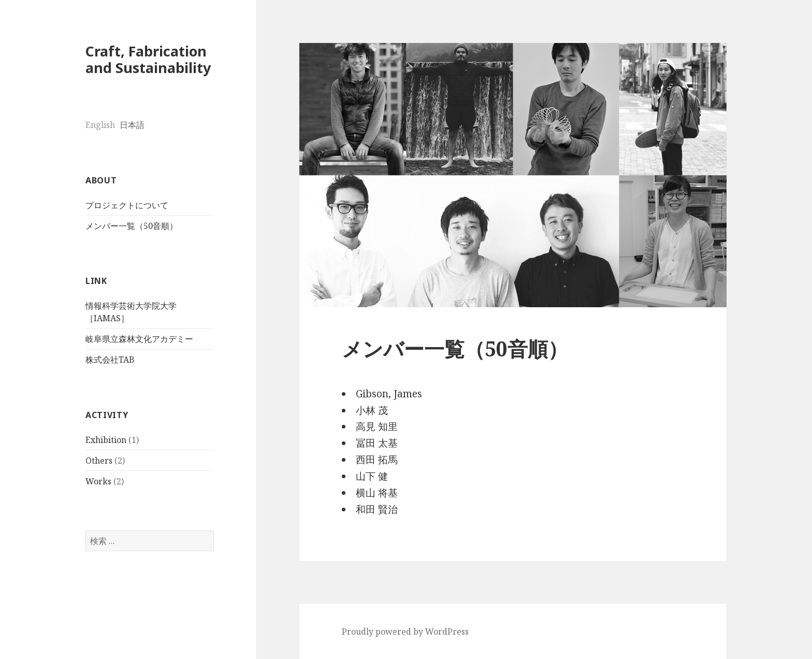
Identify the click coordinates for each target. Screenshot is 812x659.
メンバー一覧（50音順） (132, 226)
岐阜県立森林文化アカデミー (139, 339)
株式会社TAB (110, 360)
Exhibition (106, 440)
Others (99, 461)
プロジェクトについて (127, 205)
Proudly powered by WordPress (405, 632)
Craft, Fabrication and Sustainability (148, 59)
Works (98, 481)
